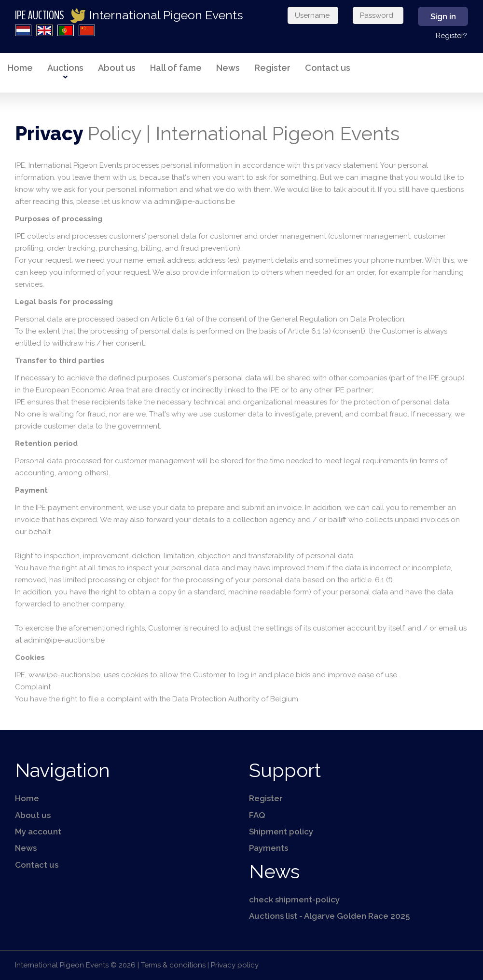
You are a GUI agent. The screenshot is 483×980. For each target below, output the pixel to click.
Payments (269, 848)
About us (117, 68)
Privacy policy (235, 965)
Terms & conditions (173, 965)
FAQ (257, 815)
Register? (451, 36)
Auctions (65, 68)
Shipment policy (281, 832)
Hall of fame (176, 68)
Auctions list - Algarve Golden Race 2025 (329, 916)
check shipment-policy (294, 899)
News (228, 68)
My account (38, 832)
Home (20, 68)
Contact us (328, 68)
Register (272, 68)
